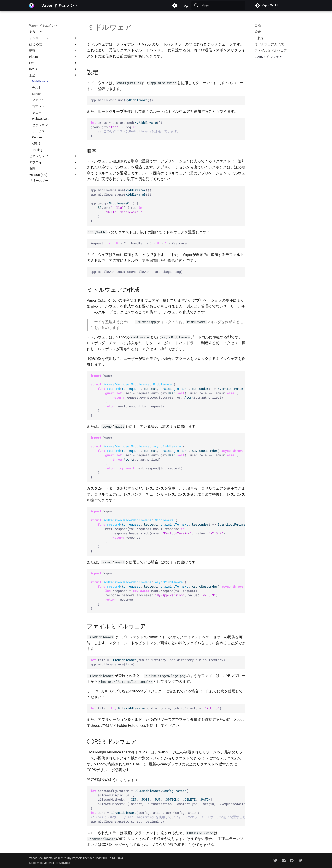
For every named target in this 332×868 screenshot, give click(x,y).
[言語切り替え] (186, 6)
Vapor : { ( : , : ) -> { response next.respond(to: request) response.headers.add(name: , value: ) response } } (168, 591)
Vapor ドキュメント (43, 26)
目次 (258, 26)
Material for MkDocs (57, 863)
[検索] (218, 6)
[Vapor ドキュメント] (31, 6)
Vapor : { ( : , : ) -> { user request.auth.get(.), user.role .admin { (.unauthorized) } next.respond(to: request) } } (168, 457)
